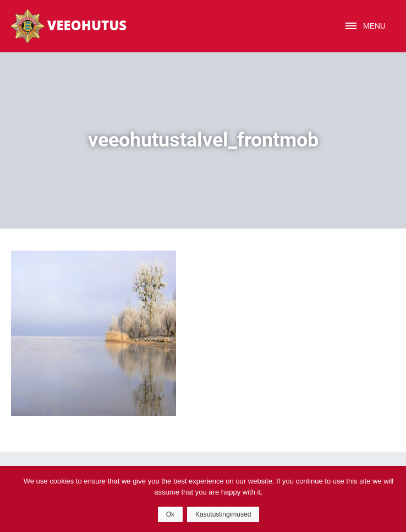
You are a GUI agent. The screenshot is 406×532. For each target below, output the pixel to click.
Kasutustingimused (223, 514)
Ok (170, 514)
